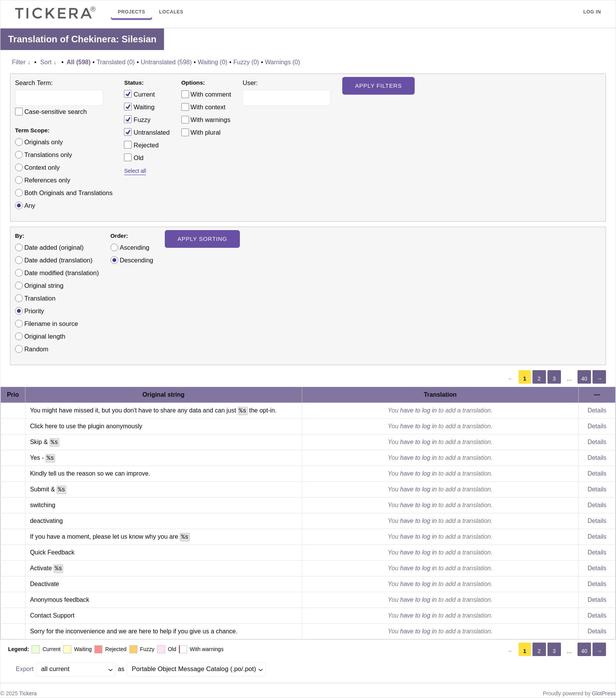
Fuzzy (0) (246, 62)
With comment (211, 94)
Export (25, 669)
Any (30, 205)
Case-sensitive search (55, 112)
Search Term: (34, 83)
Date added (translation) (58, 260)
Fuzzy (137, 119)
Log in (592, 12)
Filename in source (51, 324)
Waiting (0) (213, 62)
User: (250, 83)
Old (134, 157)
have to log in (418, 410)
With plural (206, 132)
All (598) (79, 62)
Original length (45, 336)
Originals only (44, 142)
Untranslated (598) (166, 62)
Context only (42, 167)
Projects (131, 12)
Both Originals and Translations (68, 193)
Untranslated (147, 132)
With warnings (211, 120)
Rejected (141, 145)
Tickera (28, 693)
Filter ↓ (21, 62)
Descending (136, 260)
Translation (40, 298)
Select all (135, 171)
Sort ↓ (49, 62)
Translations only (48, 155)
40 (584, 379)
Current (139, 94)
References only (47, 180)
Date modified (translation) (62, 273)
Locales (171, 12)
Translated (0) (116, 62)
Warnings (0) (282, 62)
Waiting (139, 107)
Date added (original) (54, 247)
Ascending (135, 247)
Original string (44, 286)
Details (597, 410)
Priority (34, 311)
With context (208, 107)
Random (36, 349)
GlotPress (604, 693)
